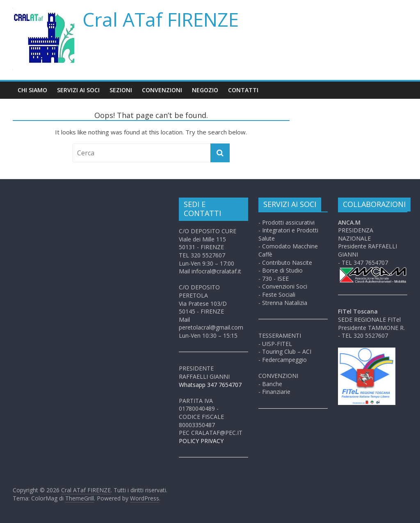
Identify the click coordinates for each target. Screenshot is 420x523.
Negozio (205, 90)
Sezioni (121, 90)
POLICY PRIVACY (201, 441)
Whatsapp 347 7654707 (210, 385)
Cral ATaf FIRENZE (161, 19)
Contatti (243, 90)
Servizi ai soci (78, 90)
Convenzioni (162, 90)
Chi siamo (32, 90)
